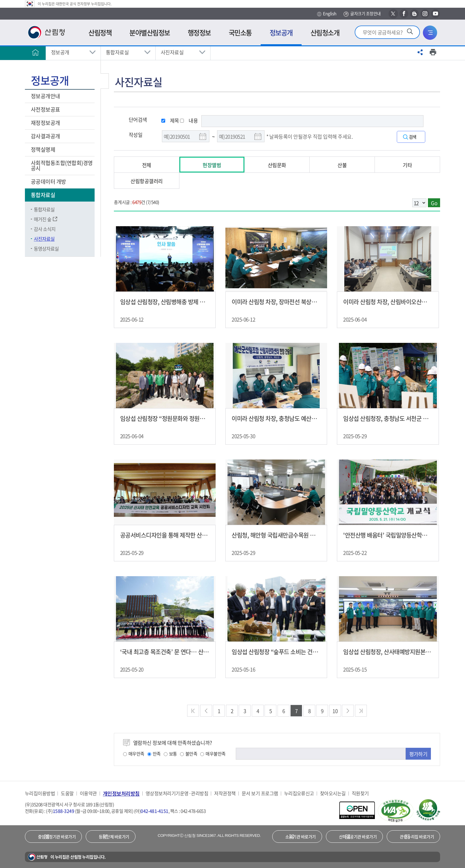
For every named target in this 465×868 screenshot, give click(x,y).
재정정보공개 (46, 123)
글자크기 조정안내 (362, 14)
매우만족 (134, 754)
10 (335, 711)
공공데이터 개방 (49, 182)
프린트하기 (433, 52)
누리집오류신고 (299, 793)
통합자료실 (117, 52)
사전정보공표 (46, 109)
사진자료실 (172, 52)
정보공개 (60, 52)
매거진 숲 (43, 219)
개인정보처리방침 (121, 793)
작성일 (136, 135)
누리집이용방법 (40, 793)
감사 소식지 (45, 229)
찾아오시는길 (333, 793)
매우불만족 (213, 754)
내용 (193, 120)
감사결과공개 (46, 136)
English (327, 14)
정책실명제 (44, 149)
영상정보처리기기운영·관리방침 (177, 793)
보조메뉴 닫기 (105, 81)
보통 (170, 754)
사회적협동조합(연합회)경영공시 (62, 165)
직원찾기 (360, 793)
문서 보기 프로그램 (260, 793)
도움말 (67, 793)
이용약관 (88, 793)
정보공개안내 (46, 96)
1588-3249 (63, 811)
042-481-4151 (155, 811)
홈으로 (35, 52)
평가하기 (418, 754)
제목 (175, 120)
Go (434, 203)
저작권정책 (225, 793)
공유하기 (420, 52)
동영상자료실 (46, 248)
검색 (414, 137)
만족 (154, 754)
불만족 (189, 754)
